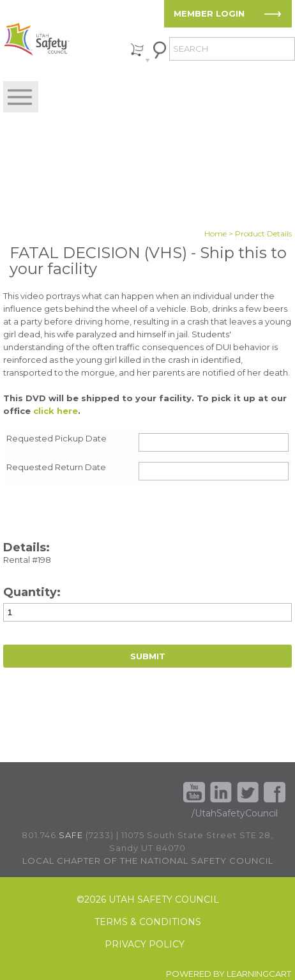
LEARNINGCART (259, 974)
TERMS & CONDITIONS (148, 922)
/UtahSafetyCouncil (235, 813)
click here (56, 411)
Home (216, 234)
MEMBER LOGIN (209, 13)
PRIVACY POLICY (145, 945)
